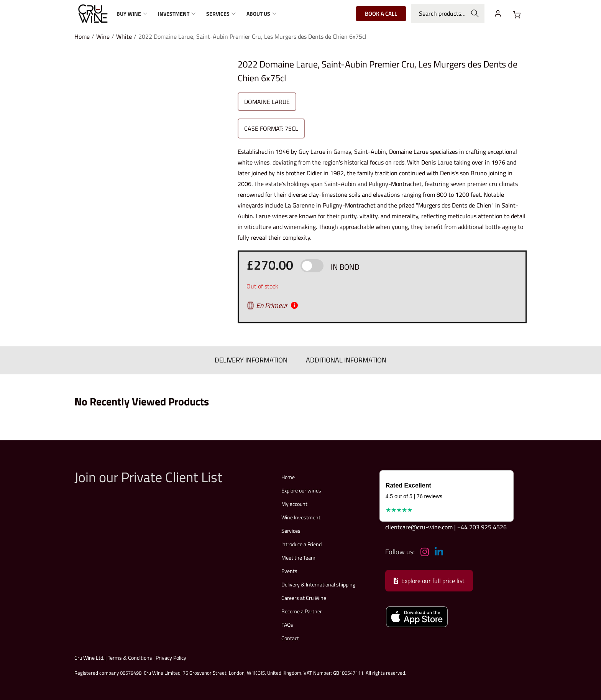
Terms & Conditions (130, 656)
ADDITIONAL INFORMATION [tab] (343, 359)
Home (82, 36)
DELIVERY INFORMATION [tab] (254, 359)
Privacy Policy (171, 656)
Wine (103, 36)
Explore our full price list (429, 579)
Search (475, 13)
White (124, 36)
